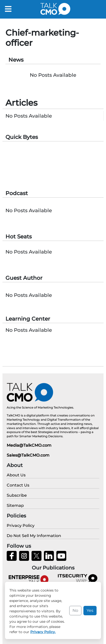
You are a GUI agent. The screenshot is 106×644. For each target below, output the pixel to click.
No (75, 610)
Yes (90, 610)
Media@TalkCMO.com (29, 445)
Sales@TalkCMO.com (28, 455)
